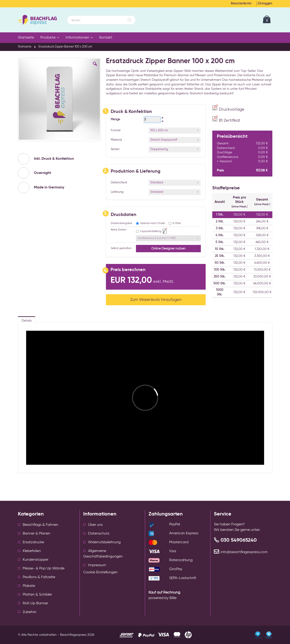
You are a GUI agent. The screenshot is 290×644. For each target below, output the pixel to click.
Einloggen (265, 4)
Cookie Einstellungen (100, 572)
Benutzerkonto (241, 4)
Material (116, 140)
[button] (95, 67)
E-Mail (177, 223)
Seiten (115, 149)
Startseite (25, 47)
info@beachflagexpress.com (244, 552)
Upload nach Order (153, 223)
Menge (115, 119)
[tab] (27, 319)
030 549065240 (239, 540)
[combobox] (101, 20)
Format (116, 130)
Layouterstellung (151, 231)
